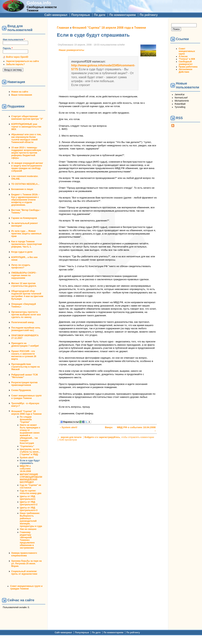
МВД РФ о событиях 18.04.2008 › (136, 429)
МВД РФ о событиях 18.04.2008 (25, 469)
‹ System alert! (69, 427)
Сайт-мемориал (56, 15)
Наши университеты (71, 50)
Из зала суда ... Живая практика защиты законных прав (26, 234)
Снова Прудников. (21, 390)
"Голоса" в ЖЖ (187, 59)
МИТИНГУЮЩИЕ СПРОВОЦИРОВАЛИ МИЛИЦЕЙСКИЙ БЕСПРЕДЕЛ (31, 478)
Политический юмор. (23, 322)
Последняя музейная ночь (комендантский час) (26, 329)
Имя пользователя (14, 40)
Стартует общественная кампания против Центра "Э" (27, 118)
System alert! (27, 458)
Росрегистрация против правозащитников (24, 384)
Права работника (188, 67)
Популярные (81, 15)
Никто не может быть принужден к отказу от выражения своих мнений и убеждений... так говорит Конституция (30, 434)
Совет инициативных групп (187, 51)
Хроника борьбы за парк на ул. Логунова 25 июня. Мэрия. (26, 564)
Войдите (89, 437)
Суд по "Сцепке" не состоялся (30, 486)
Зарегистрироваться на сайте (22, 61)
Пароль (8, 48)
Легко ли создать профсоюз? (21, 266)
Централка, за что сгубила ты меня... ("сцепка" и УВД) (30, 452)
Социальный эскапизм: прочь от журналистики (24, 573)
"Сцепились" (27, 446)
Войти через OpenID (17, 57)
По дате (100, 15)
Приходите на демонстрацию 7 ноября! (25, 345)
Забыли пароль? (15, 64)
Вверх (107, 427)
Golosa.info (39, 3)
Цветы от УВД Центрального (28, 498)
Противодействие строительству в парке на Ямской (26, 367)
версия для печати (71, 437)
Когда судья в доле (22, 252)
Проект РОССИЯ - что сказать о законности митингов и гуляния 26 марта (24, 355)
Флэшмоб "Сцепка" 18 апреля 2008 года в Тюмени (26, 413)
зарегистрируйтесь (110, 437)
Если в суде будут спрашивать (30, 462)
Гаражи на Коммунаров (24, 218)
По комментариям (123, 15)
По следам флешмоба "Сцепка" (26, 419)
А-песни (183, 56)
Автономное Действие (185, 71)
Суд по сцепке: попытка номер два (31, 492)
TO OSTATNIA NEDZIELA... (25, 184)
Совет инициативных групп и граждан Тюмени (26, 397)
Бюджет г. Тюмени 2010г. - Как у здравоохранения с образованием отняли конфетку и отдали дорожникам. (25, 200)
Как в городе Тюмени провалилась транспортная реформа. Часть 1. (27, 244)
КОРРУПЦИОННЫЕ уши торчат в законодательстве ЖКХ (26, 127)
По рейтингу (149, 15)
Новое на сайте (20, 92)
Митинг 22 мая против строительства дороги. (24, 285)
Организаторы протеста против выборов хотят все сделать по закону (26, 315)
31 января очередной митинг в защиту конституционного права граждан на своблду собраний (27, 167)
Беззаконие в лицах (22, 189)
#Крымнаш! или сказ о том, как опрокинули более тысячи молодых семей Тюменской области (26, 138)
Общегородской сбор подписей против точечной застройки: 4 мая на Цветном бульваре (27, 295)
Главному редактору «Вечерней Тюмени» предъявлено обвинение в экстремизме (27, 540)
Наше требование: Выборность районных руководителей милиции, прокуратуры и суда (31, 520)
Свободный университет (186, 63)
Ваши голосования (22, 95)
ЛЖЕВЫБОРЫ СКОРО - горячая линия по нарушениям (24, 275)
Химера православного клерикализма (24, 554)
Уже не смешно (28, 529)
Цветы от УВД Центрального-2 (29, 503)
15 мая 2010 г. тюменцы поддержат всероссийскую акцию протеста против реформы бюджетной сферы (26, 153)
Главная (63, 28)
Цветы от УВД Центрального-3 (29, 509)
